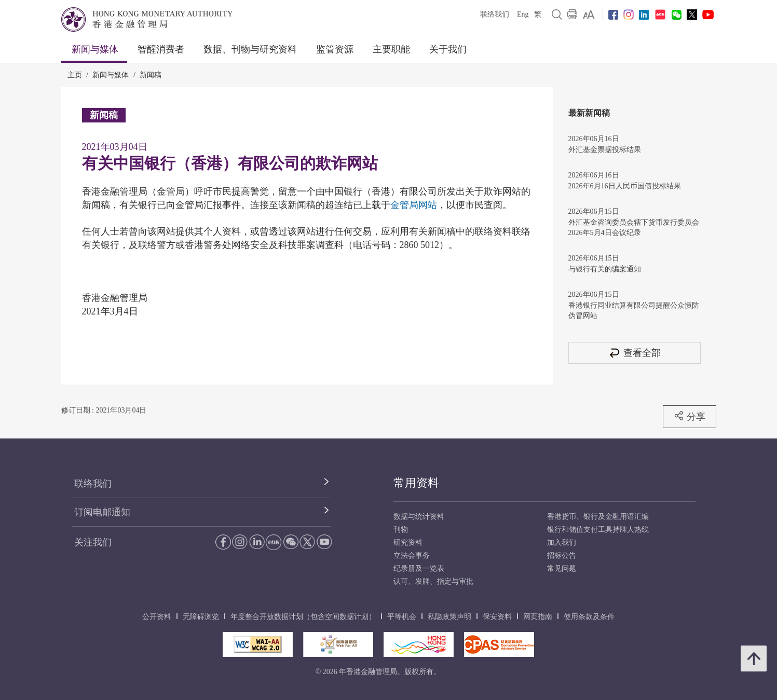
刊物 (401, 530)
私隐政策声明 (449, 617)
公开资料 (157, 617)
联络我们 (495, 14)
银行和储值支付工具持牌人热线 (598, 530)
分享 (690, 416)
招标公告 (562, 555)
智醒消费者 (161, 49)
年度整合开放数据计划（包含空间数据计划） (303, 617)
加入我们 (562, 543)
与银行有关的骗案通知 (605, 269)
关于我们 (448, 49)
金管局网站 (414, 205)
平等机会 (402, 617)
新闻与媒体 (95, 49)
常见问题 (562, 568)
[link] (589, 15)
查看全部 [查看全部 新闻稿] (634, 353)
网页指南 (538, 617)
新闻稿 (151, 75)
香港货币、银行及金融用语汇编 (598, 517)
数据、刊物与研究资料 (250, 49)
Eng (523, 14)
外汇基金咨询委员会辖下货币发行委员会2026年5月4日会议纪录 (634, 228)
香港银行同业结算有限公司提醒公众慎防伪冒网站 (634, 311)
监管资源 (335, 49)
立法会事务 (412, 555)
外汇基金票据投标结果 (605, 150)
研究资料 (408, 543)
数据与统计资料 (419, 517)
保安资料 (497, 617)
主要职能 (391, 49)
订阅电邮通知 (102, 512)
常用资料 (416, 483)
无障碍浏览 (201, 617)
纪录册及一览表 (419, 568)
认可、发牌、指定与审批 (433, 581)
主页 (75, 75)
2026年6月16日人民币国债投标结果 (625, 186)
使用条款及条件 (589, 617)
